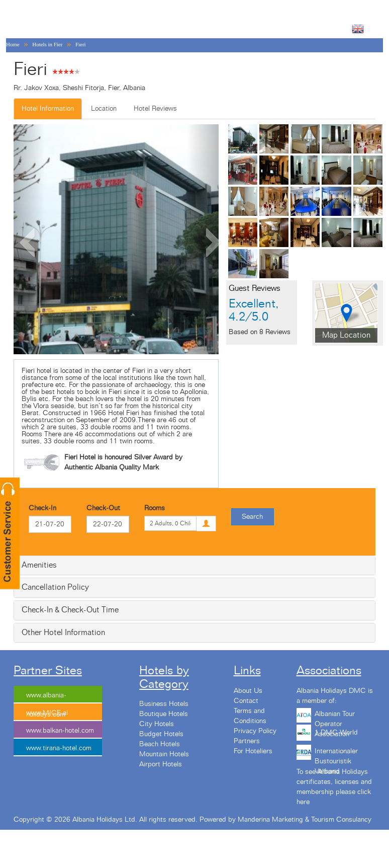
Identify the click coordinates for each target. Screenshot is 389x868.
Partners (247, 741)
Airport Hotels (161, 764)
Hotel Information (48, 109)
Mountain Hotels (164, 754)
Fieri (81, 44)
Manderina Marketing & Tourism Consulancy (305, 820)
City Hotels (157, 724)
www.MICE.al (47, 713)
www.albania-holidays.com (46, 698)
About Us (248, 691)
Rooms (155, 508)
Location (104, 109)
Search (252, 517)
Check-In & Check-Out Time (70, 610)
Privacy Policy (255, 731)
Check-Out (103, 508)
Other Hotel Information (63, 633)
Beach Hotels (160, 744)
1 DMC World (336, 733)
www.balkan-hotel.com (60, 731)
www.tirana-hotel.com (59, 748)
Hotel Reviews (155, 109)
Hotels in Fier (47, 44)
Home (13, 44)
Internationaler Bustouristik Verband (336, 755)
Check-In (42, 508)
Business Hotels (164, 704)
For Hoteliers (253, 751)
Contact (246, 701)
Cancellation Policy (55, 587)
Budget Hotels (161, 734)
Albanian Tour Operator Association (335, 718)
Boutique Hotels (164, 714)
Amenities (39, 565)
